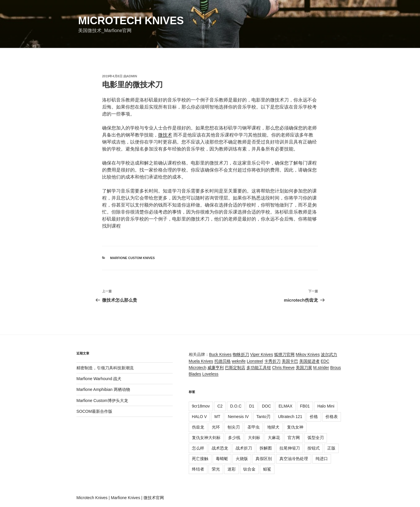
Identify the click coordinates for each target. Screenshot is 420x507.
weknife (239, 361)
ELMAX (285, 406)
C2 (220, 406)
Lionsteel (255, 361)
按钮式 (314, 448)
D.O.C (236, 406)
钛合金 (249, 469)
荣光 (216, 469)
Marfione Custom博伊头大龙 (102, 401)
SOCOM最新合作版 (94, 411)
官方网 (294, 438)
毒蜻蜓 (222, 459)
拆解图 (266, 448)
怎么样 (198, 448)
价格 (314, 417)
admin (132, 76)
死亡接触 (200, 459)
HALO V (199, 417)
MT (217, 417)
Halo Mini (326, 406)
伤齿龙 (198, 427)
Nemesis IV (238, 417)
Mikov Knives (308, 354)
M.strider (321, 368)
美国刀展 (304, 368)
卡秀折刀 (272, 361)
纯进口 (322, 459)
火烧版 (242, 459)
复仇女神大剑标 (206, 438)
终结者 (198, 469)
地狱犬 (273, 427)
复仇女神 (295, 427)
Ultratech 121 (290, 417)
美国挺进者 (309, 361)
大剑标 (254, 438)
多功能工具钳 (259, 368)
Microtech (198, 368)
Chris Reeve (283, 368)
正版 (331, 448)
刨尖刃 (234, 427)
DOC (266, 406)
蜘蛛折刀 (241, 354)
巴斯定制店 (235, 368)
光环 (216, 427)
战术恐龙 (220, 448)
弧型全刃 (316, 438)
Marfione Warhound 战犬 (99, 379)
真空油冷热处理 (294, 459)
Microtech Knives (131, 21)
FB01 (305, 406)
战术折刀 (244, 448)
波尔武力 (329, 354)
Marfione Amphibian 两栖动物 (103, 389)
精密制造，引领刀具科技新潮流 (105, 368)
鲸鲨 (267, 469)
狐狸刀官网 (284, 354)
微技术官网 (154, 498)
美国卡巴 (290, 361)
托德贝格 (223, 361)
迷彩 (232, 469)
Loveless (210, 374)
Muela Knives (201, 361)
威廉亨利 (216, 368)
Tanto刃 (263, 417)
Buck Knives (220, 354)
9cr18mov (201, 406)
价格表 (332, 417)
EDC (325, 361)
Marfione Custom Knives (133, 258)
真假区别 (264, 459)
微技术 (165, 135)
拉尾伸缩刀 (290, 448)
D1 (252, 406)
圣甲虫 (253, 427)
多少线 (234, 438)
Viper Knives (262, 354)
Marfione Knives (125, 498)
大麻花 (274, 438)
